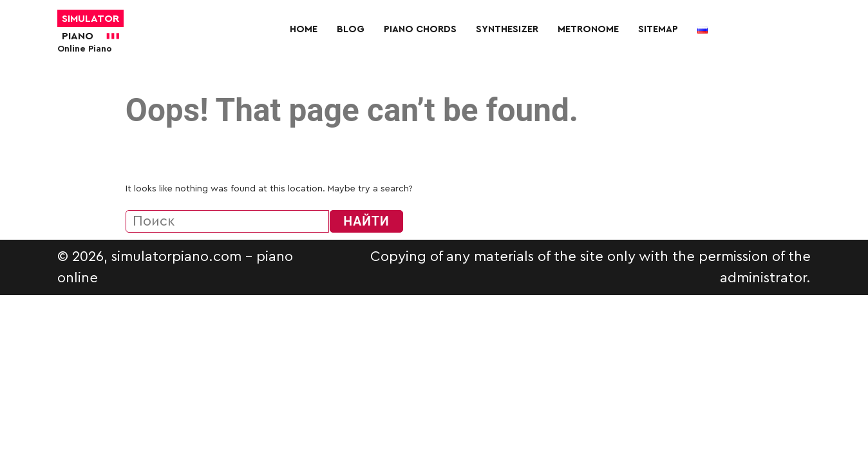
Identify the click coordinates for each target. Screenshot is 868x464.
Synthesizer (507, 29)
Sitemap (658, 29)
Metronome (588, 29)
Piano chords (420, 29)
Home (304, 29)
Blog (351, 29)
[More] (498, 59)
